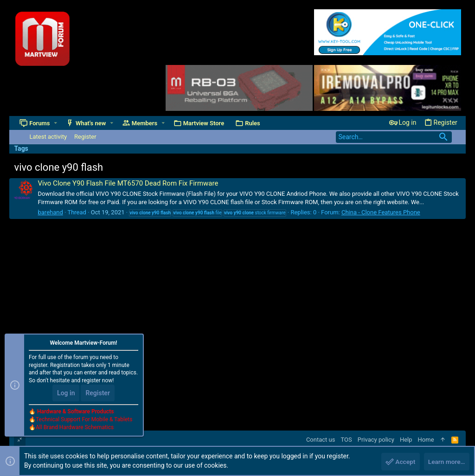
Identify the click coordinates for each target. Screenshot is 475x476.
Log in (66, 393)
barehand (50, 212)
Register (98, 393)
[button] (55, 123)
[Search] (394, 137)
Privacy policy (376, 440)
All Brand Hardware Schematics (75, 428)
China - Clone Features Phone (381, 212)
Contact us (321, 440)
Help (406, 440)
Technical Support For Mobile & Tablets (84, 420)
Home (426, 440)
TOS (346, 440)
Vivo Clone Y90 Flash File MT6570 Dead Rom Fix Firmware (128, 183)
